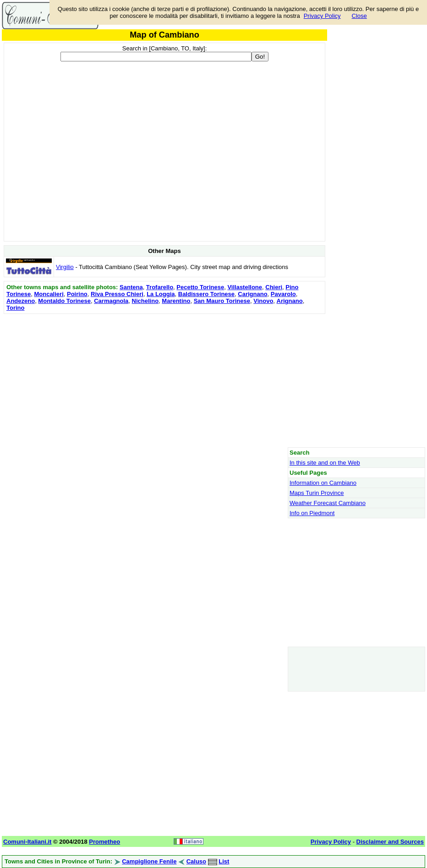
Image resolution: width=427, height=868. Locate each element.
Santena (131, 287)
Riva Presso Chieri (117, 294)
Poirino (77, 294)
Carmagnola (111, 301)
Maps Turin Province (317, 493)
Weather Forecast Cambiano (328, 503)
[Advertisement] (164, 380)
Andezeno (21, 301)
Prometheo (104, 842)
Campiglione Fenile (149, 861)
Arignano (290, 301)
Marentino (176, 301)
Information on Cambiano (323, 483)
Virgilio (65, 267)
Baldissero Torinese (206, 294)
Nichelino (145, 301)
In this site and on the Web (325, 463)
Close (359, 16)
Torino (15, 308)
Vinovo (263, 301)
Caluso (196, 861)
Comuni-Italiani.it (27, 842)
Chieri (274, 287)
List (224, 861)
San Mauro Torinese (222, 301)
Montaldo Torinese (64, 301)
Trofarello (160, 287)
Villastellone (245, 287)
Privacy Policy (322, 16)
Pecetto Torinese (200, 287)
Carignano (252, 294)
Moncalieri (49, 294)
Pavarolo (283, 294)
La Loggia (161, 294)
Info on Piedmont (312, 513)
